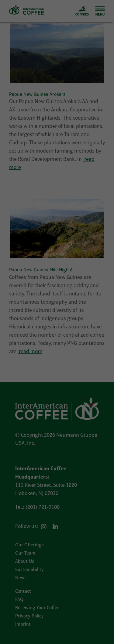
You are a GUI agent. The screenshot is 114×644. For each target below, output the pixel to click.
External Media (55, 336)
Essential (29, 326)
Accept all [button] (57, 356)
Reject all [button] (57, 387)
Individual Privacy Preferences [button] (57, 402)
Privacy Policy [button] (61, 414)
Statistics (81, 326)
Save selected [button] (57, 372)
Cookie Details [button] (43, 414)
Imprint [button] (76, 414)
